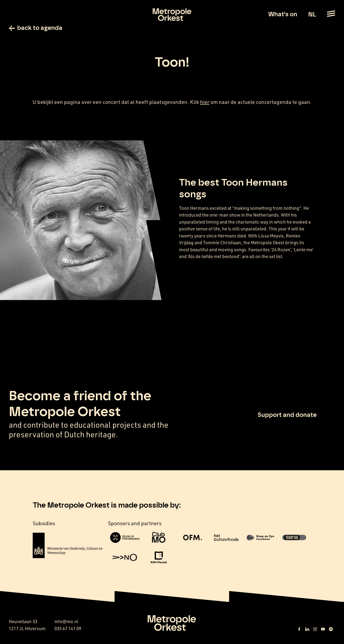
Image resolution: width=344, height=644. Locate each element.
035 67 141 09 (68, 628)
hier (205, 102)
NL (312, 15)
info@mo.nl (66, 621)
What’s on (283, 14)
